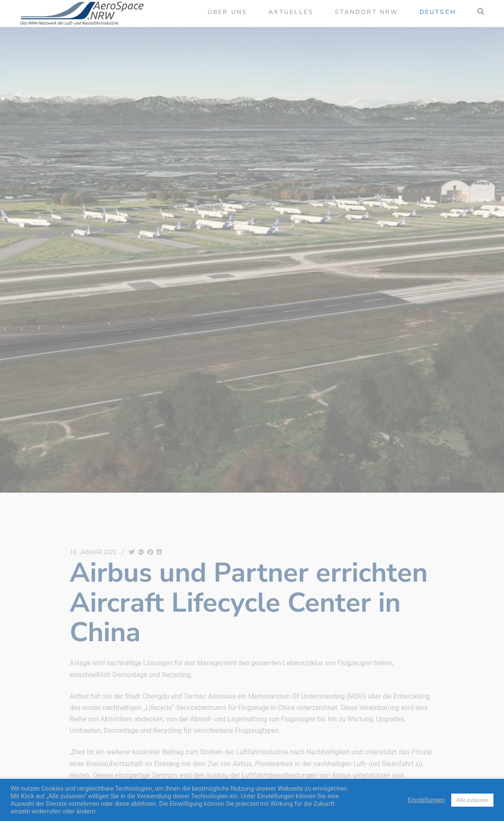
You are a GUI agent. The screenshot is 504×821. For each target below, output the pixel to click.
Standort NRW (366, 12)
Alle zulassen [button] (472, 800)
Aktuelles (291, 12)
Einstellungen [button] (426, 800)
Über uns (228, 12)
